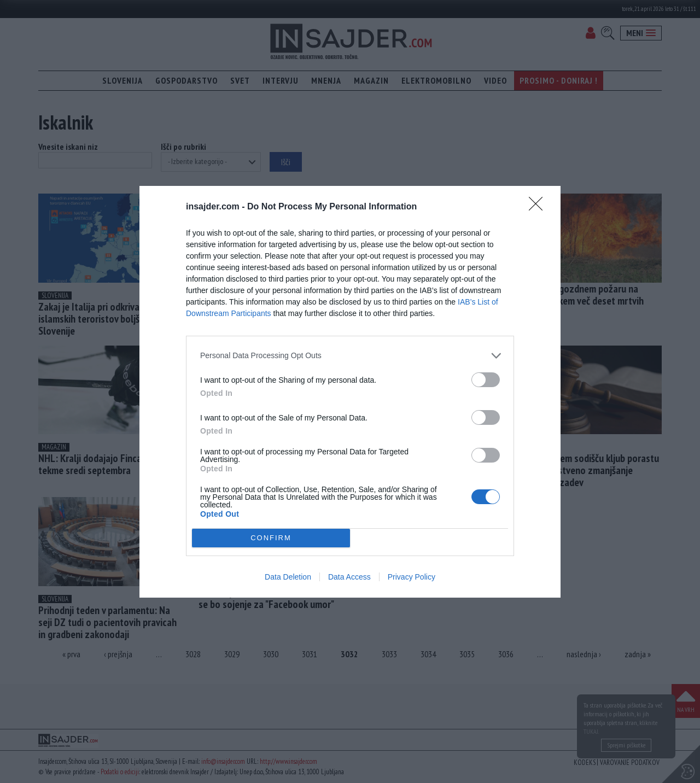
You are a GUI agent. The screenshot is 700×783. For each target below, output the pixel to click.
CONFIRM (271, 538)
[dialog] (350, 392)
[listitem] (350, 356)
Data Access (349, 577)
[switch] (486, 380)
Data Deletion (288, 577)
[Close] (539, 207)
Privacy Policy (412, 577)
